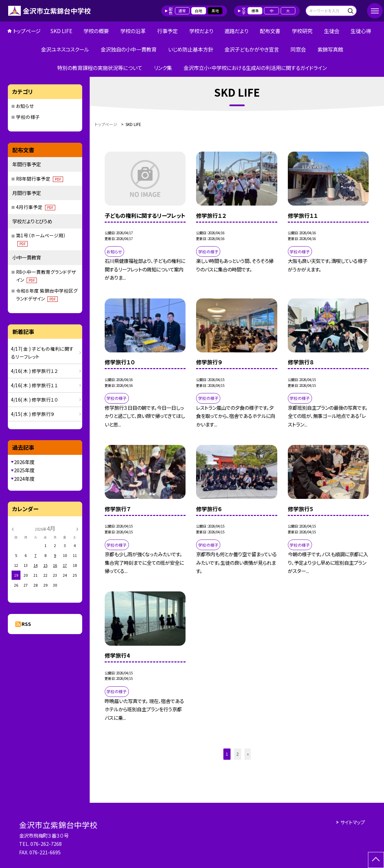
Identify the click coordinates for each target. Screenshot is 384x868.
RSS (26, 624)
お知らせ (25, 106)
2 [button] (238, 754)
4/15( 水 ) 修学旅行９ (33, 414)
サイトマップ (353, 822)
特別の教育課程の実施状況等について (100, 68)
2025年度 (24, 470)
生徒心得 (361, 31)
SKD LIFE (61, 31)
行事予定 (167, 31)
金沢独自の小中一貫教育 (129, 49)
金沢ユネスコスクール (65, 49)
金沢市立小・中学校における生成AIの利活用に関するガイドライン (255, 68)
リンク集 (163, 68)
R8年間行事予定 (40, 179)
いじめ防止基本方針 (191, 49)
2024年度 (24, 479)
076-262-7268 (46, 844)
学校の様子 (28, 117)
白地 (198, 11)
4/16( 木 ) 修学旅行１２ (35, 371)
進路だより (236, 31)
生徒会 (332, 31)
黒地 (215, 11)
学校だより (201, 31)
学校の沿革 (133, 31)
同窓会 (298, 49)
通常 (182, 11)
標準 (255, 11)
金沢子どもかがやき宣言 (252, 49)
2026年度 (24, 462)
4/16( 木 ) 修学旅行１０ (35, 400)
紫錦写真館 (330, 49)
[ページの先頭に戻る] (376, 860)
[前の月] (12, 529)
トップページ (27, 31)
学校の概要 (96, 31)
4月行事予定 (36, 207)
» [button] (248, 754)
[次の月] (77, 529)
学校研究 (302, 31)
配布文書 (270, 31)
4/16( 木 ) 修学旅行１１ (35, 385)
